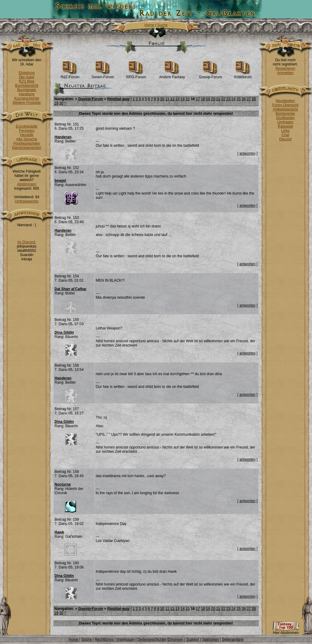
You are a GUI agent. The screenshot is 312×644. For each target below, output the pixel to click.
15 (188, 99)
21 (218, 99)
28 (254, 99)
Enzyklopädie (27, 126)
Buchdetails (27, 90)
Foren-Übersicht (285, 105)
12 (172, 99)
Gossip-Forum (211, 75)
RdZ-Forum (70, 75)
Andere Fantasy (172, 75)
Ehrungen (175, 639)
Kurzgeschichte (27, 98)
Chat (285, 135)
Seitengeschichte (152, 639)
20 (213, 99)
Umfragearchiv (27, 201)
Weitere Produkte (27, 103)
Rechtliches (104, 639)
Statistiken (210, 639)
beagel (60, 181)
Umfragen (285, 122)
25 (238, 99)
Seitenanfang (233, 639)
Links (285, 131)
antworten (248, 153)
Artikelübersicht (285, 109)
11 (167, 99)
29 (56, 103)
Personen (27, 131)
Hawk (59, 532)
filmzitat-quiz (118, 99)
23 (228, 99)
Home (149, 25)
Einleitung (27, 73)
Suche (162, 25)
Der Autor (27, 77)
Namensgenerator (27, 148)
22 (223, 99)
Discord (285, 139)
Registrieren (285, 69)
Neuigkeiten (285, 101)
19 (208, 99)
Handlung (27, 94)
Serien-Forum (103, 75)
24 (234, 99)
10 (162, 99)
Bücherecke (285, 114)
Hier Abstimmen (286, 631)
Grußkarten (285, 118)
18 (203, 99)
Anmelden (285, 73)
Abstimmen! (27, 184)
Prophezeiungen (27, 143)
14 (182, 99)
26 (244, 99)
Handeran (63, 137)
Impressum (125, 639)
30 (61, 103)
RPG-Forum (136, 75)
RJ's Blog (27, 81)
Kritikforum (243, 75)
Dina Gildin (64, 333)
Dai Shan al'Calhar (71, 289)
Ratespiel (285, 126)
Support (193, 639)
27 (249, 99)
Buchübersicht (27, 86)
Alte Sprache (27, 139)
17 (198, 99)
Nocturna (63, 484)
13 (177, 99)
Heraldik (27, 135)
